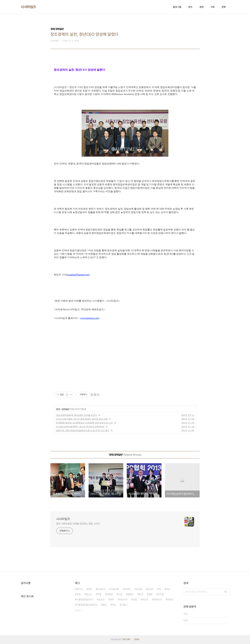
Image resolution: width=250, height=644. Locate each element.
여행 (99, 594)
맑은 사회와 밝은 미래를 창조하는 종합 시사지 (78, 524)
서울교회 (115, 589)
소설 (120, 594)
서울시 (124, 605)
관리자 (137, 639)
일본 (105, 605)
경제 (201, 7)
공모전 (101, 600)
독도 (114, 605)
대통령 (110, 594)
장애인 (127, 589)
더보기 (78, 610)
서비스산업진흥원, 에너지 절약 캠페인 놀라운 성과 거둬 (82, 419)
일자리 (150, 589)
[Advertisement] (125, 353)
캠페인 (131, 594)
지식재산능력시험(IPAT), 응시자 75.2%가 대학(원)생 (80, 427)
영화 (150, 594)
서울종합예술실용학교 (87, 605)
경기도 (80, 589)
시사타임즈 (28, 7)
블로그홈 (177, 7)
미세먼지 (101, 589)
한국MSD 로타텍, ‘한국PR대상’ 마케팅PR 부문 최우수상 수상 (84, 423)
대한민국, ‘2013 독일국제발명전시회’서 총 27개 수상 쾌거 (83, 430)
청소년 (89, 594)
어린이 (145, 600)
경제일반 (65, 409)
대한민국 (158, 600)
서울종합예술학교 (85, 600)
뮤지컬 (161, 594)
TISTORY (126, 639)
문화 (224, 7)
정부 (112, 600)
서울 (135, 600)
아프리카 (123, 600)
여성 (168, 589)
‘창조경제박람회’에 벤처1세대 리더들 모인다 (76, 415)
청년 (90, 589)
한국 (141, 594)
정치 (190, 7)
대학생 (170, 600)
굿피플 (139, 589)
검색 (226, 592)
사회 (212, 7)
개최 (78, 594)
